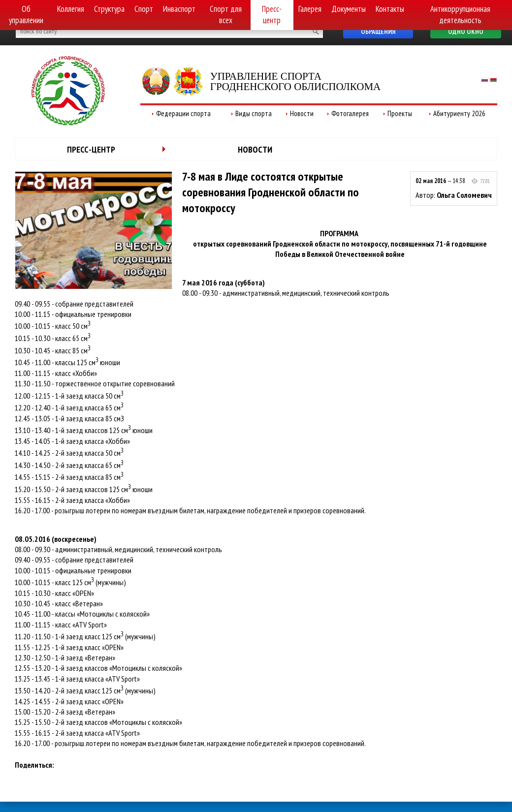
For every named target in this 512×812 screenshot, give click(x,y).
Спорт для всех (226, 15)
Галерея (310, 9)
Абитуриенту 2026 (459, 113)
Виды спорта (254, 113)
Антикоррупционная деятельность (460, 15)
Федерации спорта (183, 113)
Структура (109, 9)
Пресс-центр (272, 15)
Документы (349, 9)
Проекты (400, 113)
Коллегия (71, 9)
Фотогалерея (350, 113)
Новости (302, 113)
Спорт (144, 9)
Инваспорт (179, 9)
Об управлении (26, 15)
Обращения (378, 31)
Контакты (390, 9)
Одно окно (466, 31)
